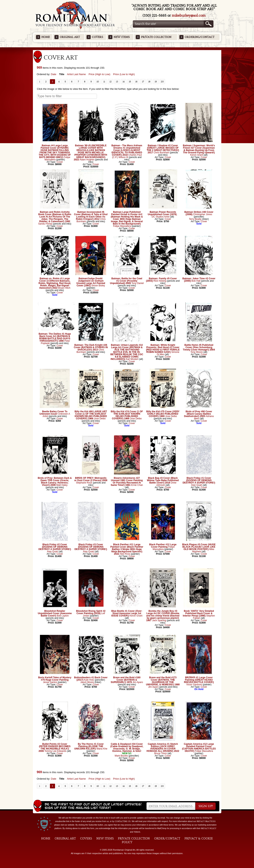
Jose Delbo (100, 419)
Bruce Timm (161, 753)
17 (143, 82)
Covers (97, 37)
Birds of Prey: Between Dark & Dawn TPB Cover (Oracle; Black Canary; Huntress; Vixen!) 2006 (55, 482)
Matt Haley (62, 485)
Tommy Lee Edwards (55, 751)
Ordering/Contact (200, 37)
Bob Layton (63, 616)
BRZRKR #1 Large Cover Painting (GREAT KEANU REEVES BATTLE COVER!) (199, 680)
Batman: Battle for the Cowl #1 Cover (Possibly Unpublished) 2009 (126, 281)
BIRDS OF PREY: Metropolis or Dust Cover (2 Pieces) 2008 (91, 479)
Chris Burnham (161, 153)
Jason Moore (87, 682)
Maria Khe (102, 749)
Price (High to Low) (99, 74)
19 (156, 82)
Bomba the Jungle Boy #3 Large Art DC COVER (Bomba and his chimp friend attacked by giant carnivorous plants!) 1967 (163, 616)
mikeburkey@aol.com (189, 16)
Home (46, 37)
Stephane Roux (84, 483)
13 (117, 82)
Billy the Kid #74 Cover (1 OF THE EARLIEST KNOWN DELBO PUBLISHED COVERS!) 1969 (127, 415)
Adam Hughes (87, 160)
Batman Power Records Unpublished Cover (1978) (162, 213)
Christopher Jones (203, 214)
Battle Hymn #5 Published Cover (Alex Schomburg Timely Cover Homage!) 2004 (199, 347)
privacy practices (206, 821)
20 (162, 82)
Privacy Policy (209, 828)
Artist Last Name (76, 74)
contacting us (123, 821)
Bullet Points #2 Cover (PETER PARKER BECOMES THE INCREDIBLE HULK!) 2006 (55, 748)
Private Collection (156, 37)
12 (111, 82)
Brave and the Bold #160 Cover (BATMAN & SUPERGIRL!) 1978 (126, 680)
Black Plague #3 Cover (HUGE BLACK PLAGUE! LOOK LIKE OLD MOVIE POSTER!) (199, 547)
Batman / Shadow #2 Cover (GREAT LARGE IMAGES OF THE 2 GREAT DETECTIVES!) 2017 (163, 149)
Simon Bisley (98, 286)
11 (104, 82)
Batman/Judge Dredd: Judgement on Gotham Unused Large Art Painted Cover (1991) (91, 282)
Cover (60, 162)
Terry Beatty (195, 219)
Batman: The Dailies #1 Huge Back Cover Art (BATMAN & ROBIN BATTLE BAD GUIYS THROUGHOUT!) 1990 (55, 337)
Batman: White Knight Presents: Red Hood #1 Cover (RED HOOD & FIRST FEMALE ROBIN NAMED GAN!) (163, 349)
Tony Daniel (138, 283)
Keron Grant (197, 155)
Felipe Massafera (122, 226)
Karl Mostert (132, 359)
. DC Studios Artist (165, 216)
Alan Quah (197, 485)
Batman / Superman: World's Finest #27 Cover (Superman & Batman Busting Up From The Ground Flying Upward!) (199, 149)
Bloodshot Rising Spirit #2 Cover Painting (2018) (91, 612)
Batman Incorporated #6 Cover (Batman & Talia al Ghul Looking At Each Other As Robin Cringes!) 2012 (91, 216)
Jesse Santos (50, 682)
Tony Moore (197, 352)
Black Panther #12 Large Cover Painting (163, 546)
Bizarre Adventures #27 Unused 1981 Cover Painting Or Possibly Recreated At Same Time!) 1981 (127, 482)
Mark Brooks (121, 756)
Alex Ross (125, 554)
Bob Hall (196, 281)
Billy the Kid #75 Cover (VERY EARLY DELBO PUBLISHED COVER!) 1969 (163, 414)
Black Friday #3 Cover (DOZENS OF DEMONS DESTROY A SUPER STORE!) (91, 547)
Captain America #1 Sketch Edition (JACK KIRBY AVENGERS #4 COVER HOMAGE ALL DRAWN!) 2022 (163, 748)
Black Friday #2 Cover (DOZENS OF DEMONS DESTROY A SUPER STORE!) (55, 547)
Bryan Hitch (64, 288)
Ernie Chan (137, 485)
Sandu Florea (45, 224)
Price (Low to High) (124, 74)
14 (124, 82)
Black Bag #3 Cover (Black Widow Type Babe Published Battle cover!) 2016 (163, 480)
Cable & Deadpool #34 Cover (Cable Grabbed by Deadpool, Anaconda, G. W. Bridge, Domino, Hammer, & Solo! (127, 748)
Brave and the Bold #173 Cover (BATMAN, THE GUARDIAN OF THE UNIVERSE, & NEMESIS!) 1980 (163, 681)
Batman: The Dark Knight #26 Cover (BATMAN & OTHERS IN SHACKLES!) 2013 (91, 347)
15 (130, 82)
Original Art (70, 37)
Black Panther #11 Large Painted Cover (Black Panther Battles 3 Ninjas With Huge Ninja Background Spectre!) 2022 (127, 549)
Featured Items (127, 49)
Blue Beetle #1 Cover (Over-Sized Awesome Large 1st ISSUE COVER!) (127, 613)
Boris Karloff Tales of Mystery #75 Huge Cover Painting (55, 679)
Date (54, 74)
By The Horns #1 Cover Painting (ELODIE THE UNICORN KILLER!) (89, 746)
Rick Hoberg (160, 281)
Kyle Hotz (89, 680)
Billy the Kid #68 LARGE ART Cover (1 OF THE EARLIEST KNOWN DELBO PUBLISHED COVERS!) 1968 (91, 415)
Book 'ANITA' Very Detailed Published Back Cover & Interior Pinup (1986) (198, 613)
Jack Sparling (159, 620)
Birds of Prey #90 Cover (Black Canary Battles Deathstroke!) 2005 (198, 414)
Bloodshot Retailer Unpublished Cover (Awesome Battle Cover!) (55, 613)
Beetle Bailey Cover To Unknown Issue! (53, 413)
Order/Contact (167, 838)
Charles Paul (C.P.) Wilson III (127, 156)
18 (149, 82)
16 (136, 82)
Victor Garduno (194, 685)
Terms (137, 832)
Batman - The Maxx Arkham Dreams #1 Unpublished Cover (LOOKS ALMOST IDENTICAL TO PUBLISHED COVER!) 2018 (127, 150)
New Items (122, 37)
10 (98, 82)
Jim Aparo (138, 682)
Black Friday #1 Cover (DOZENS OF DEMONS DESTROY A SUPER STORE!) (199, 480)
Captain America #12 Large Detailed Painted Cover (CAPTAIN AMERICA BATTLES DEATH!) (199, 748)
